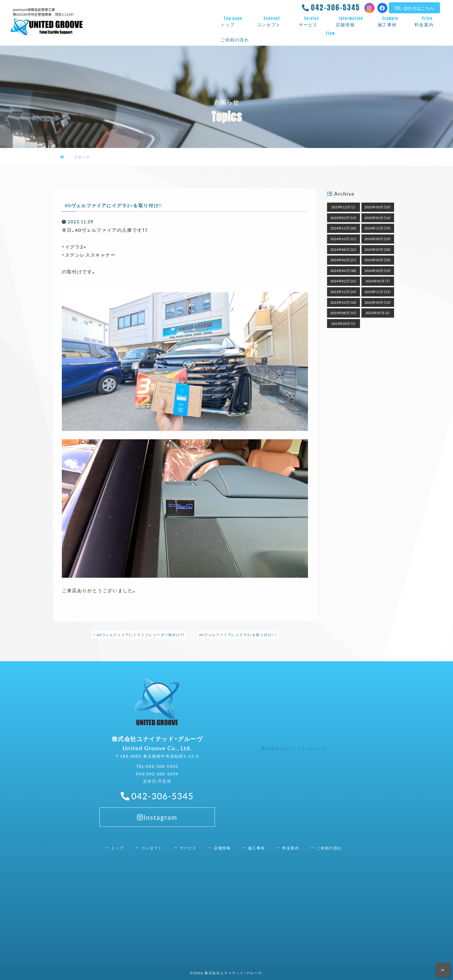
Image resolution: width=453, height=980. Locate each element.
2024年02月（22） (344, 281)
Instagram (157, 829)
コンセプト (272, 22)
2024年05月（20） (378, 260)
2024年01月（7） (378, 281)
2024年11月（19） (378, 228)
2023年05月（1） (344, 323)
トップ (233, 22)
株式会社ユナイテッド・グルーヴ (294, 748)
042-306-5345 (335, 8)
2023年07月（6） (378, 313)
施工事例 (390, 22)
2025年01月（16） (378, 218)
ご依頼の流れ (330, 37)
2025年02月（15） (344, 218)
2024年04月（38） (344, 271)
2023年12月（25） (344, 292)
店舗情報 (351, 22)
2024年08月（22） (344, 249)
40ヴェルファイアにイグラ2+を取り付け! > (238, 635)
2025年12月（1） (344, 207)
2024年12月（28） (344, 228)
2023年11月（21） (378, 292)
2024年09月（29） (378, 239)
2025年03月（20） (378, 207)
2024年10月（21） (344, 239)
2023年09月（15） (378, 302)
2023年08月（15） (344, 313)
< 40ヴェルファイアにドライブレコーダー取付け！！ (139, 635)
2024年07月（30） (378, 249)
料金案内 (427, 22)
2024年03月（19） (378, 271)
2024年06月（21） (344, 260)
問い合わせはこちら (414, 8)
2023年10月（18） (344, 302)
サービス (311, 22)
